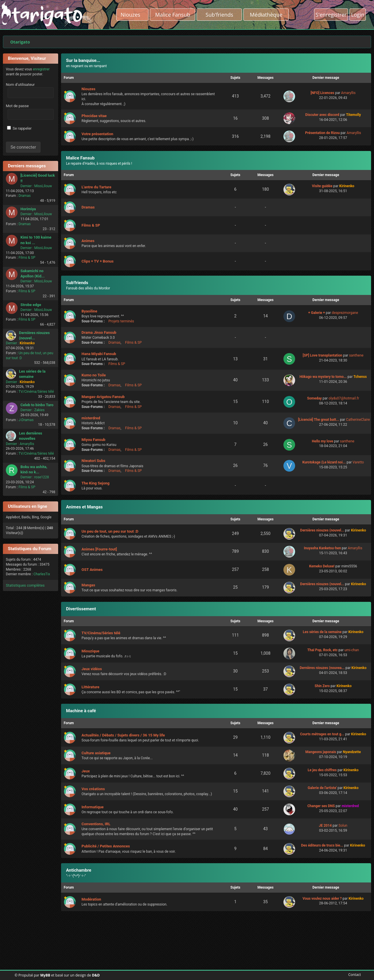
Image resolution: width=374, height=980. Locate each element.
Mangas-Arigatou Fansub (103, 397)
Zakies (39, 410)
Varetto (358, 462)
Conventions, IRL (96, 824)
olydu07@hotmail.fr (344, 398)
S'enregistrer (331, 15)
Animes (88, 241)
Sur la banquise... (83, 60)
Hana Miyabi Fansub (99, 354)
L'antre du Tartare (96, 187)
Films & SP (27, 258)
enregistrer (41, 69)
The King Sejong (96, 483)
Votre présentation (97, 134)
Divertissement (81, 609)
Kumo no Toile (94, 375)
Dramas (24, 196)
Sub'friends (77, 283)
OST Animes (92, 570)
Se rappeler (19, 128)
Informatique (93, 807)
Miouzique (90, 651)
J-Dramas (26, 420)
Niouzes (133, 15)
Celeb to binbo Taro (37, 405)
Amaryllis (27, 444)
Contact (353, 975)
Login (358, 15)
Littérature (90, 687)
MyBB (45, 975)
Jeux (86, 771)
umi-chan (352, 650)
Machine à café (81, 711)
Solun (343, 826)
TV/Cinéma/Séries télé (36, 392)
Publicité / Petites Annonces (106, 846)
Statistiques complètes (25, 585)
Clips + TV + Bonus (98, 261)
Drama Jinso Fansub (99, 332)
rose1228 (41, 477)
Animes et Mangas (84, 507)
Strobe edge (31, 305)
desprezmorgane (345, 313)
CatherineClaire (358, 420)
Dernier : (27, 186)
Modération (91, 899)
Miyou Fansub (93, 440)
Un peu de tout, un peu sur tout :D (110, 531)
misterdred (91, 418)
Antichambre (79, 870)
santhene (356, 355)
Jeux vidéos (92, 669)
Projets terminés (121, 321)
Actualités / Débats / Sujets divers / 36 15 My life (123, 735)
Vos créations (93, 789)
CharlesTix (42, 574)
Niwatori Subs (93, 461)
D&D (96, 975)
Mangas (88, 585)
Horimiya (28, 209)
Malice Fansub (80, 158)
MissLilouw (43, 186)
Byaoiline (89, 311)
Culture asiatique (96, 753)
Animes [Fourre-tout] (99, 549)
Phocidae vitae (94, 116)
